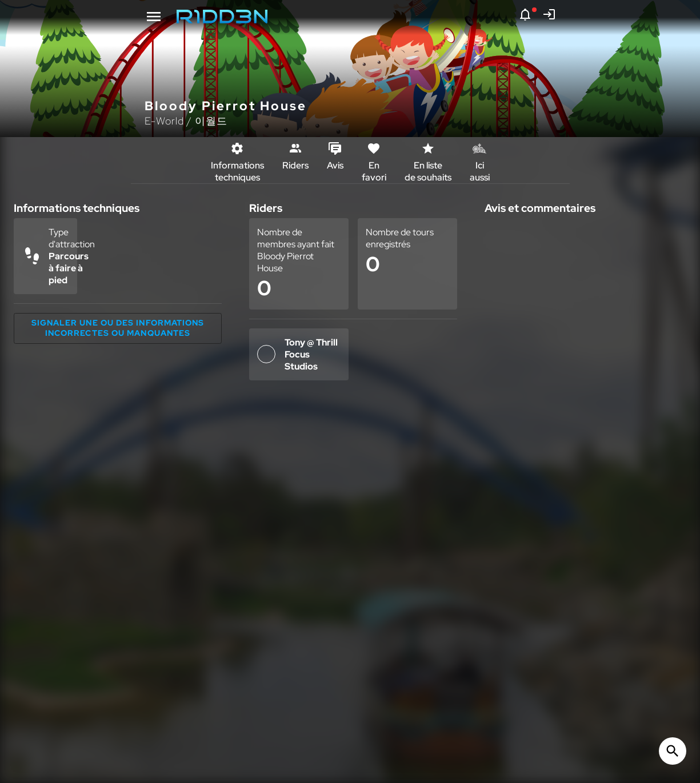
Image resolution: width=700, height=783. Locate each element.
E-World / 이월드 (186, 121)
